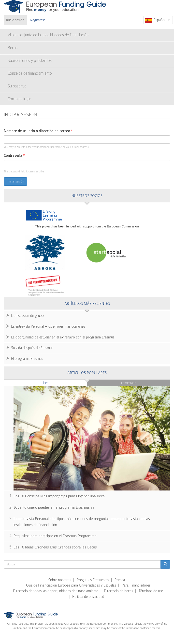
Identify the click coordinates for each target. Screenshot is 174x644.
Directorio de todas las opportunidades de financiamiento (56, 591)
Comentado (129, 383)
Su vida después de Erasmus (32, 348)
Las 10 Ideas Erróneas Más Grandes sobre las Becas (55, 547)
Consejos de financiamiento (30, 73)
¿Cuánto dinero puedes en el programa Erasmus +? (54, 507)
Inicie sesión (15, 20)
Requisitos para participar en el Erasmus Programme (55, 536)
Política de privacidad (88, 597)
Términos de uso (151, 591)
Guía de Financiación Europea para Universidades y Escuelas (71, 585)
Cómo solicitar (19, 99)
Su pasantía (17, 86)
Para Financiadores (136, 585)
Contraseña (14, 156)
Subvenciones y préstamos (30, 61)
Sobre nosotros (60, 580)
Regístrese (38, 20)
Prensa (120, 580)
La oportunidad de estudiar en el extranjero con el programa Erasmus (63, 337)
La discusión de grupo (27, 316)
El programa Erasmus (27, 359)
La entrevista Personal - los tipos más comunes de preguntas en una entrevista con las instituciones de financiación (82, 522)
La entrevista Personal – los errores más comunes (48, 326)
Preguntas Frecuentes (93, 580)
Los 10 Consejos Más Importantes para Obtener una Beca (59, 496)
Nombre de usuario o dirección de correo (38, 131)
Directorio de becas (118, 591)
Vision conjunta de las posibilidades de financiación (48, 35)
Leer (55, 383)
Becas (13, 48)
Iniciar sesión (15, 181)
